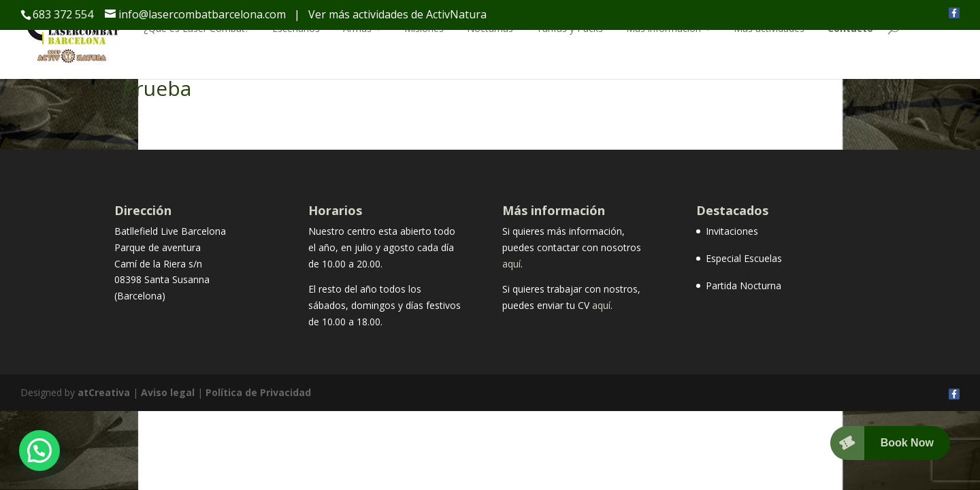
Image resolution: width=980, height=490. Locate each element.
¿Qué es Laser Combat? (196, 28)
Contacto (850, 28)
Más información (664, 28)
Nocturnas (490, 28)
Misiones (424, 28)
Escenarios (296, 28)
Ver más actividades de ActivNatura (397, 14)
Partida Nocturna (744, 285)
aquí (511, 264)
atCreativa (104, 392)
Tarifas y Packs (570, 28)
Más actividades (769, 28)
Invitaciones (732, 231)
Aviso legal (168, 392)
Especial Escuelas (744, 258)
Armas (357, 28)
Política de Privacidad (258, 392)
